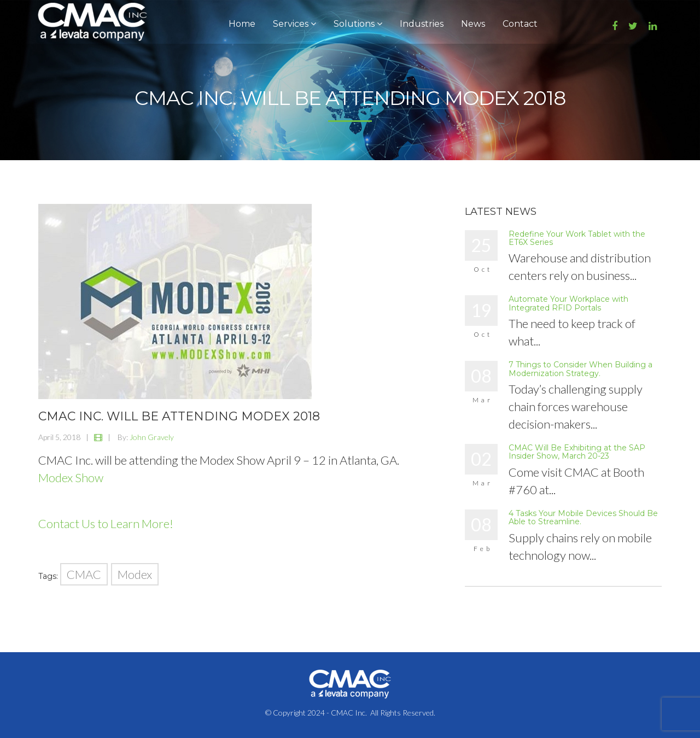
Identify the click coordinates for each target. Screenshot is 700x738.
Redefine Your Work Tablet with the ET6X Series (577, 238)
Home (242, 24)
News (473, 24)
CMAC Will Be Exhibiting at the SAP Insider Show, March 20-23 (577, 452)
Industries (422, 24)
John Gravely (152, 437)
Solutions (358, 24)
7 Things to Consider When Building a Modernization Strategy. (581, 369)
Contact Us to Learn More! (106, 523)
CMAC (84, 574)
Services (294, 24)
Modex (135, 574)
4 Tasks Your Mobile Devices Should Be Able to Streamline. (583, 517)
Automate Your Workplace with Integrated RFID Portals (568, 303)
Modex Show (71, 478)
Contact (520, 24)
